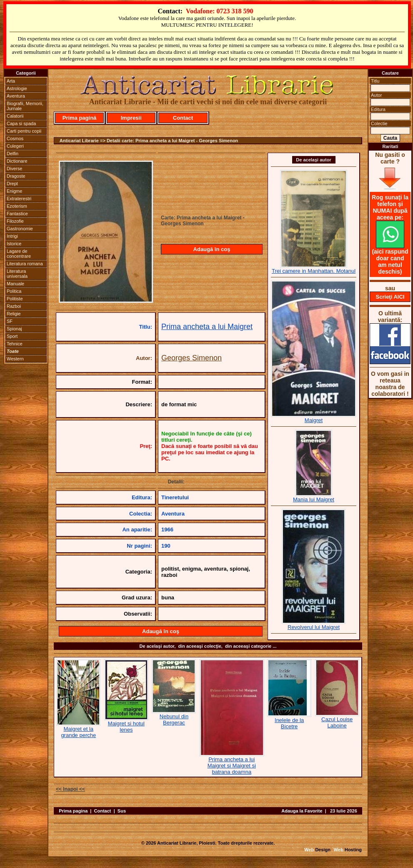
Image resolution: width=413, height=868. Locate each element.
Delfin (13, 153)
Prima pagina (73, 811)
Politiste (15, 299)
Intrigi (12, 236)
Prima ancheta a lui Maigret (207, 327)
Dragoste (16, 176)
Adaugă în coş (212, 249)
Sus (122, 811)
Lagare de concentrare (19, 254)
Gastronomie (20, 229)
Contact (183, 118)
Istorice (14, 244)
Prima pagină (80, 118)
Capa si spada (21, 123)
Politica (14, 291)
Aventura (16, 96)
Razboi (14, 306)
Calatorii (15, 116)
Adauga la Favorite (302, 811)
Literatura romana (25, 264)
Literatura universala (17, 274)
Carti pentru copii (24, 131)
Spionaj (14, 329)
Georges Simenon (191, 358)
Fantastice (17, 214)
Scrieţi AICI (390, 297)
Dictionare (17, 161)
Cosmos (15, 138)
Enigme (14, 191)
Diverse (14, 169)
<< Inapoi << (70, 789)
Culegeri (15, 146)
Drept (12, 184)
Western (15, 359)
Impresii (131, 118)
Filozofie (15, 221)
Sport (12, 336)
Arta (11, 81)
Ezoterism (17, 206)
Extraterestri (19, 199)
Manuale (15, 284)
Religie (14, 314)
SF (10, 321)
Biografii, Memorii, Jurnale (25, 106)
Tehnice (15, 344)
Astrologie (17, 88)
